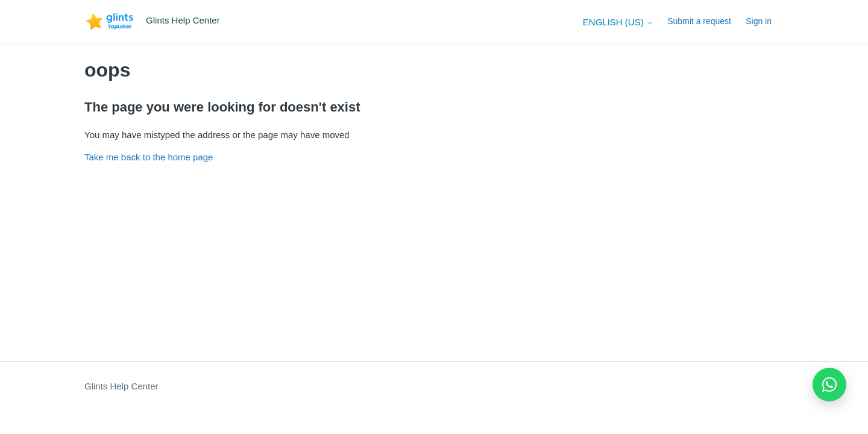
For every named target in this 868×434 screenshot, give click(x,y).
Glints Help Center (121, 386)
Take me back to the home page (149, 157)
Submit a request (699, 21)
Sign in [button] (759, 21)
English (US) (618, 22)
